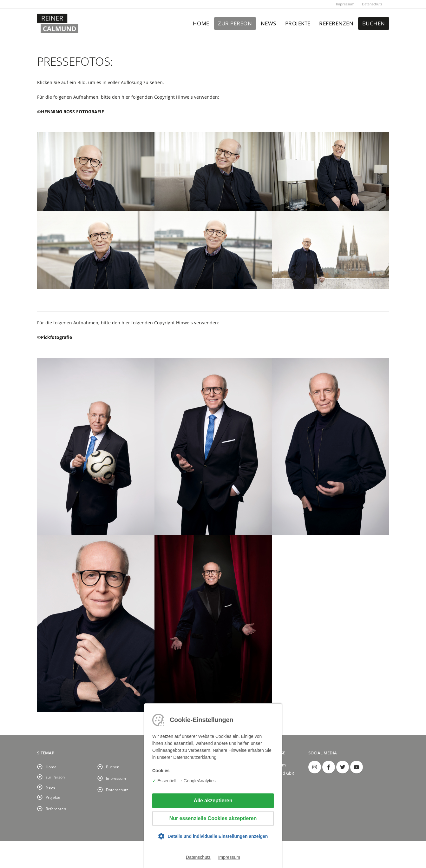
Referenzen (336, 23)
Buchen (374, 23)
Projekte (298, 23)
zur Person (235, 23)
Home (201, 23)
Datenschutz (372, 4)
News (269, 23)
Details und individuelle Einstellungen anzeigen (218, 836)
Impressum (345, 4)
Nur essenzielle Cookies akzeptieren (213, 818)
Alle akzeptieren (213, 801)
